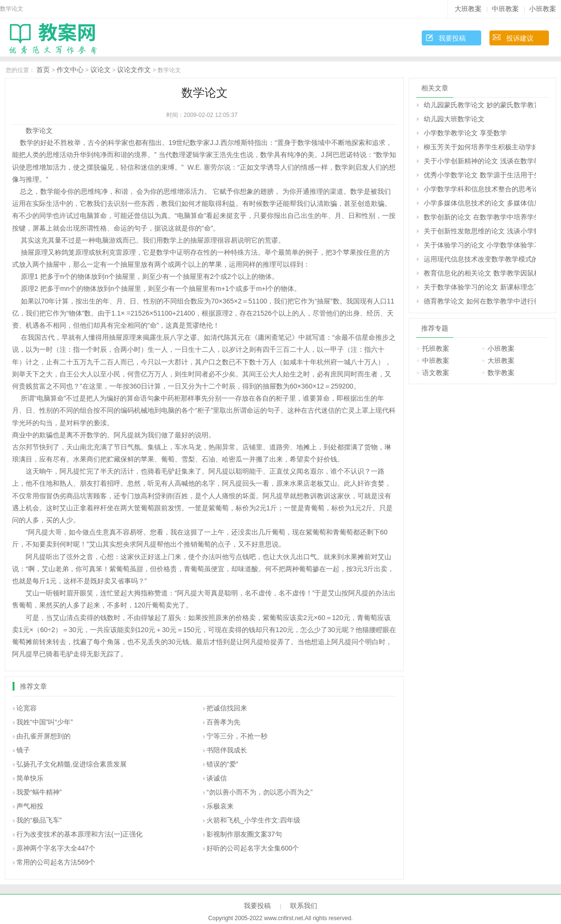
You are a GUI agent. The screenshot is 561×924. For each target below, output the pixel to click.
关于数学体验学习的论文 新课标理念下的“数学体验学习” (480, 287)
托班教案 (436, 348)
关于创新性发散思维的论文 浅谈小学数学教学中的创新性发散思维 (480, 231)
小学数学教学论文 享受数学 (465, 133)
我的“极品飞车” (39, 820)
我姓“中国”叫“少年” (45, 722)
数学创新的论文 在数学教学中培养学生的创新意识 (480, 217)
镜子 (23, 750)
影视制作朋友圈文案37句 (244, 834)
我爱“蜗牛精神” (39, 792)
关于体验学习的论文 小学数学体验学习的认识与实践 (480, 245)
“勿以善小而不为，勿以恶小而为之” (259, 792)
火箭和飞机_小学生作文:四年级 (253, 820)
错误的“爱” (222, 764)
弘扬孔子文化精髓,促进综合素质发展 (72, 764)
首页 (43, 70)
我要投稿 (452, 38)
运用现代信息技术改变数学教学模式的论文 (480, 259)
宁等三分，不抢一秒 (237, 736)
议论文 (101, 70)
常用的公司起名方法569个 (56, 862)
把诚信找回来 (227, 708)
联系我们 (304, 906)
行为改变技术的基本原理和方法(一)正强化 (80, 834)
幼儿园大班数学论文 (454, 119)
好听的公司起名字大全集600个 (253, 848)
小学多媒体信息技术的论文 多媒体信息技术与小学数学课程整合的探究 (480, 203)
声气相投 (30, 806)
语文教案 (436, 373)
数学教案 (501, 373)
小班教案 (543, 9)
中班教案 (505, 9)
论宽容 (27, 708)
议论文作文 (134, 70)
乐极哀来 (220, 806)
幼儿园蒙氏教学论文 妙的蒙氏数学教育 (480, 105)
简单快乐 (30, 778)
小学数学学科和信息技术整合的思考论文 (480, 189)
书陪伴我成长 (227, 750)
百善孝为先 (223, 722)
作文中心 (70, 70)
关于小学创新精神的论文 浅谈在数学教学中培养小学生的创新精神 (480, 161)
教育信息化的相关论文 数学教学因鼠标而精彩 (480, 273)
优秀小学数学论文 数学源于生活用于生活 (480, 175)
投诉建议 (520, 38)
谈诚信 (217, 778)
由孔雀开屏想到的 (44, 736)
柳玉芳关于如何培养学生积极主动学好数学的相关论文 (480, 147)
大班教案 (468, 9)
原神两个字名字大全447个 (56, 848)
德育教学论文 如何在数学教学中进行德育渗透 (480, 301)
